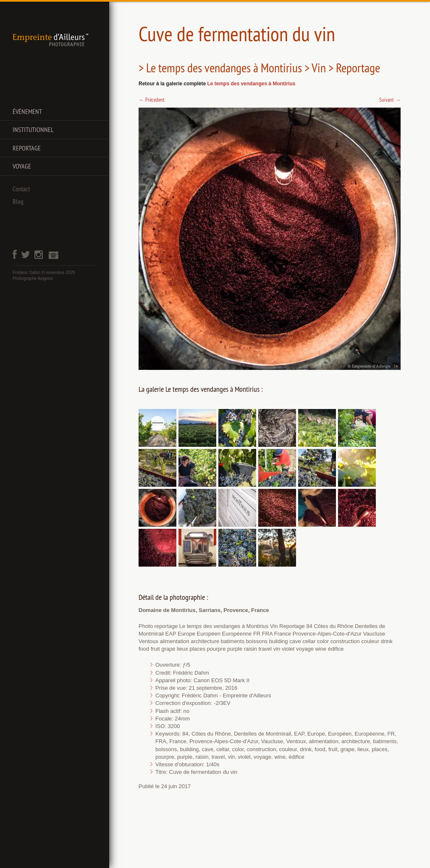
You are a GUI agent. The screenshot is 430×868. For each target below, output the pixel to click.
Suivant (390, 100)
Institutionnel (33, 129)
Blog (18, 201)
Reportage (27, 148)
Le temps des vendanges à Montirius (251, 84)
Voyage (22, 166)
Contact (21, 189)
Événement (27, 111)
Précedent (152, 100)
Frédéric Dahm (26, 273)
